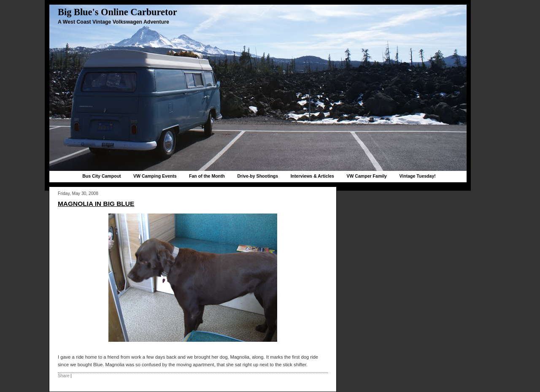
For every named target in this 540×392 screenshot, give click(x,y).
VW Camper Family (367, 176)
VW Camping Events (155, 176)
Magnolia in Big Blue (96, 204)
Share (63, 376)
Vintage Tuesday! (417, 176)
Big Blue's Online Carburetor (117, 12)
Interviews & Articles (312, 176)
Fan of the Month (207, 176)
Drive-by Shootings (258, 176)
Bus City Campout (101, 176)
